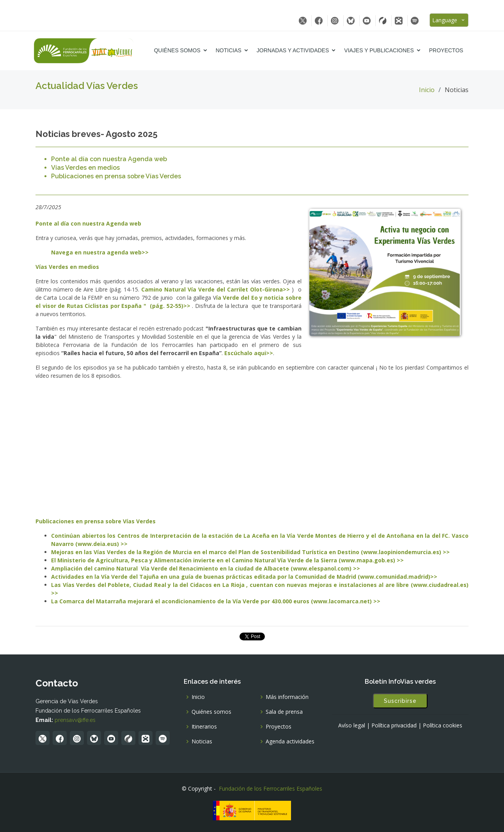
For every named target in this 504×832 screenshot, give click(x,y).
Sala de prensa (284, 712)
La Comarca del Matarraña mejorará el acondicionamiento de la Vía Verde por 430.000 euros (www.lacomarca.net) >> (216, 601)
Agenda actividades (290, 741)
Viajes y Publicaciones (380, 50)
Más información (287, 697)
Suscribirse (400, 701)
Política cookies (443, 725)
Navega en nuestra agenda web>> (100, 252)
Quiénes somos (178, 50)
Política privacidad (394, 725)
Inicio (427, 90)
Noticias (230, 50)
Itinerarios (204, 727)
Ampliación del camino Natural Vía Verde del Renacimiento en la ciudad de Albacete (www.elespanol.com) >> (206, 568)
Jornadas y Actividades (294, 50)
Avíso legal (352, 725)
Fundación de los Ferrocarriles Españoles (271, 788)
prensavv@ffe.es (75, 720)
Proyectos (447, 50)
